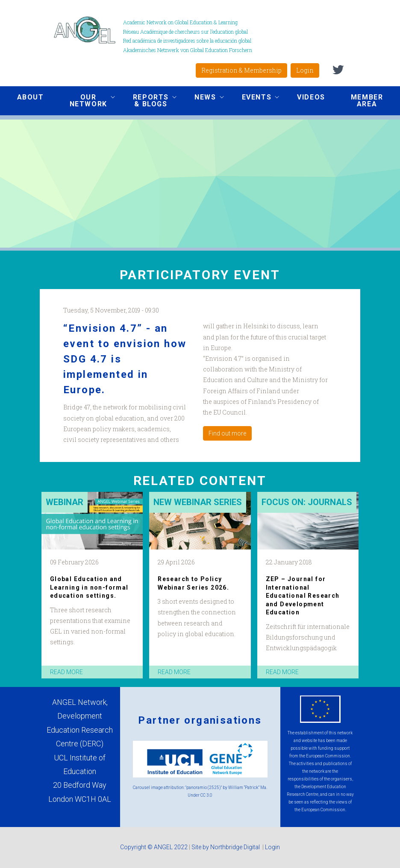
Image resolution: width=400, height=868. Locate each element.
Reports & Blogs (148, 101)
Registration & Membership (241, 70)
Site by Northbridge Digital (226, 847)
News (203, 98)
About (31, 97)
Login (305, 70)
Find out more (227, 433)
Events (254, 98)
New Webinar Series (198, 502)
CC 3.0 (206, 795)
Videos (311, 97)
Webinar (65, 502)
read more (66, 672)
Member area (367, 101)
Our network (86, 101)
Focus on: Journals (307, 502)
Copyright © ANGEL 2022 (154, 847)
